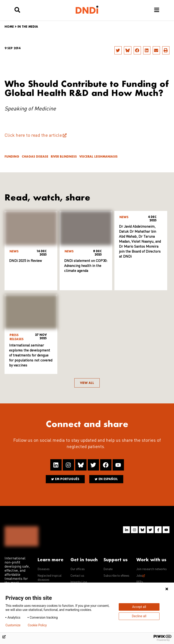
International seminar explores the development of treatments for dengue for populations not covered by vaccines (31, 356)
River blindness (64, 157)
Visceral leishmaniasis (98, 157)
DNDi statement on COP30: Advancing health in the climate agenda (86, 266)
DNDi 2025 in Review (25, 261)
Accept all (139, 607)
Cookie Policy (37, 625)
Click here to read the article (33, 136)
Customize (13, 625)
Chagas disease (35, 157)
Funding (12, 157)
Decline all (139, 616)
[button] (118, 50)
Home (9, 27)
